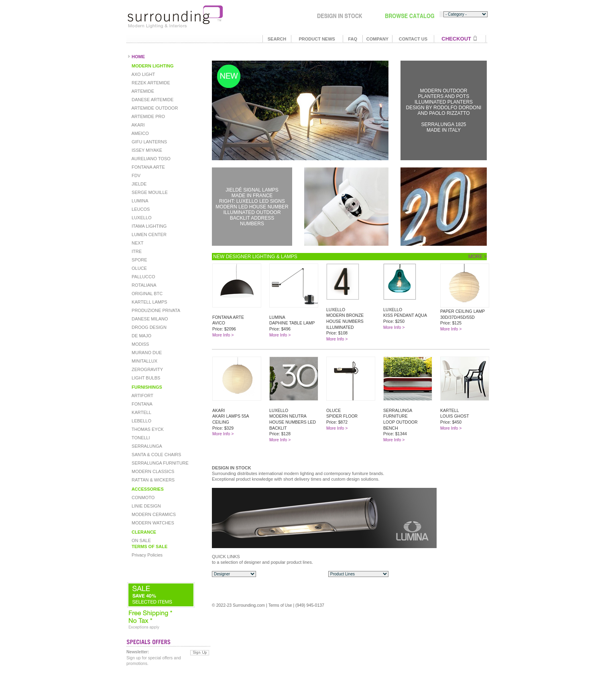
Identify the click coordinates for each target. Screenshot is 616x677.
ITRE (136, 251)
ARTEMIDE (142, 91)
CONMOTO (142, 498)
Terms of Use (280, 605)
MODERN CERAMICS (153, 514)
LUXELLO (141, 218)
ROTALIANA (143, 285)
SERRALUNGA (146, 446)
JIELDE (138, 184)
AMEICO (140, 133)
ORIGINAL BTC (146, 294)
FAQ (353, 39)
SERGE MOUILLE (149, 192)
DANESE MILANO (149, 319)
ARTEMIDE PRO (148, 116)
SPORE (139, 260)
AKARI (137, 125)
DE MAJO (141, 336)
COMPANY (377, 39)
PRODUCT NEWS (317, 39)
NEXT (137, 243)
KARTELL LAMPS (149, 302)
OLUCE (139, 268)
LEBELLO (141, 421)
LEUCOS (140, 209)
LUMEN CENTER (148, 235)
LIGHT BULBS (145, 378)
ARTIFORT (142, 396)
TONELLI (140, 438)
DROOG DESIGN (148, 327)
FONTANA (141, 404)
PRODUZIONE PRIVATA (155, 310)
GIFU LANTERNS (149, 142)
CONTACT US (413, 39)
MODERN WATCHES (152, 523)
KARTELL (141, 412)
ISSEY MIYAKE (146, 150)
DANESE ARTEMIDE (152, 100)
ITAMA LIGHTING (148, 226)
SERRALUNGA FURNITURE (160, 463)
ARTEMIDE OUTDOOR (154, 108)
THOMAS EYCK (147, 429)
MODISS (140, 344)
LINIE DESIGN (146, 506)
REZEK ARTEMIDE (150, 83)
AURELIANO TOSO (150, 159)
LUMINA (139, 201)
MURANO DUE (146, 353)
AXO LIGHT (143, 74)
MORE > (478, 257)
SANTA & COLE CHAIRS (156, 455)
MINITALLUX (144, 361)
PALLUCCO (143, 277)
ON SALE (141, 540)
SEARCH (277, 39)
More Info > (223, 335)
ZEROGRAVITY (147, 369)
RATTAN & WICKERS (152, 480)
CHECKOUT (456, 39)
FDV (135, 175)
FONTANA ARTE (148, 167)
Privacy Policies (146, 555)
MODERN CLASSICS (152, 471)
